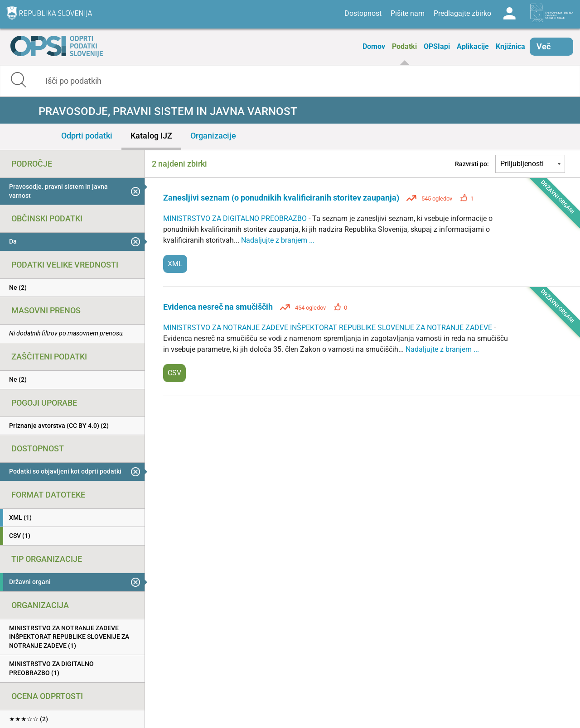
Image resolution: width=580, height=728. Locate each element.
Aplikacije (473, 46)
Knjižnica (510, 46)
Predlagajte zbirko (462, 13)
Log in (509, 14)
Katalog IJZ (151, 136)
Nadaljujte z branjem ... (278, 240)
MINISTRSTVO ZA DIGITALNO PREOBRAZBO (236, 218)
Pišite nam (408, 13)
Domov (374, 46)
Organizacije (213, 136)
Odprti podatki (87, 136)
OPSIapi (437, 46)
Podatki (404, 46)
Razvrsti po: (472, 164)
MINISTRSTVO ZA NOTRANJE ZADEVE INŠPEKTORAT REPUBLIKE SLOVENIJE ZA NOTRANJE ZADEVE (329, 328)
